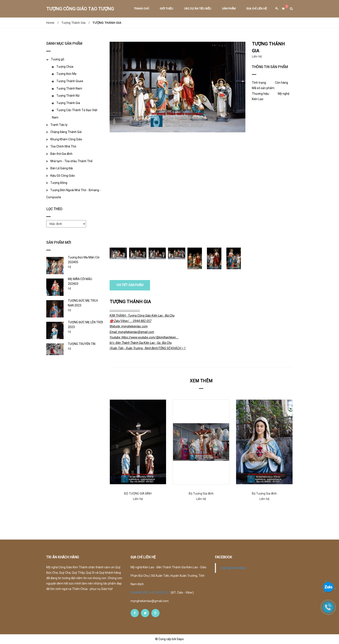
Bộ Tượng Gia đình (201, 493)
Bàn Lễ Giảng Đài (62, 168)
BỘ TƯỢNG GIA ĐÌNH (138, 493)
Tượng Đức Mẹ (66, 74)
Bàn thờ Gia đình (61, 154)
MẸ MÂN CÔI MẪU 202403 (80, 281)
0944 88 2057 (140, 593)
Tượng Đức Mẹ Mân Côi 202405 (84, 260)
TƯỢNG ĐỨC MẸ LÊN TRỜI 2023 (85, 325)
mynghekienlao (233, 568)
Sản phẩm (229, 9)
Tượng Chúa (65, 67)
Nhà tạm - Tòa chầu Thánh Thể (71, 161)
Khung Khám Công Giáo (66, 139)
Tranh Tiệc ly (59, 125)
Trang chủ (141, 9)
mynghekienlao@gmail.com (150, 601)
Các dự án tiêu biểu (198, 9)
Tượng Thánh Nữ (68, 96)
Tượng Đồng (59, 183)
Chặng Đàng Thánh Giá (66, 132)
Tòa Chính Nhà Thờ (63, 146)
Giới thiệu (166, 9)
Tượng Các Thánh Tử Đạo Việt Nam (75, 114)
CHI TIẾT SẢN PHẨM (130, 285)
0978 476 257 (161, 593)
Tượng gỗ (58, 59)
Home (50, 23)
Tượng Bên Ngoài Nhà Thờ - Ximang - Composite (74, 194)
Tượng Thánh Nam (69, 88)
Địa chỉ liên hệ (257, 9)
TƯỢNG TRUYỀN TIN (82, 344)
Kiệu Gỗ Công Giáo (63, 176)
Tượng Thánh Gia (73, 23)
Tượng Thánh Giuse (70, 81)
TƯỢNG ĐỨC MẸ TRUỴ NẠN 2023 (83, 303)
